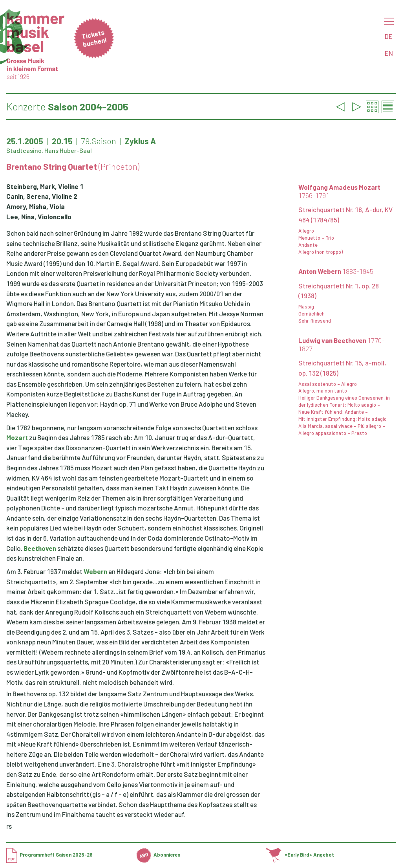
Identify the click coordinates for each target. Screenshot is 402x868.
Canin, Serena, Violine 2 (42, 196)
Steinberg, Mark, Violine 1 (45, 186)
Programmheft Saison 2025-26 (49, 855)
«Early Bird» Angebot (300, 855)
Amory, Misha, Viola (36, 206)
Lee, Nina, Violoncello (39, 217)
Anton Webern (336, 271)
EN (389, 53)
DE (389, 36)
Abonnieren (158, 855)
